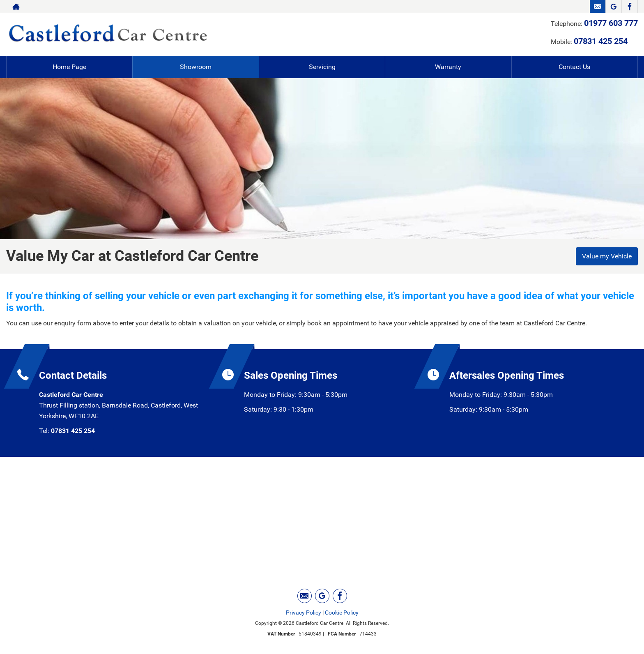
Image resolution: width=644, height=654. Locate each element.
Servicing (322, 67)
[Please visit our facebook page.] (629, 7)
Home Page (69, 67)
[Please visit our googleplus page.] (613, 7)
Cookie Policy (342, 613)
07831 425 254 (601, 41)
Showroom (196, 67)
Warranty (448, 67)
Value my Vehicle (607, 256)
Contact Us (574, 67)
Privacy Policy (304, 613)
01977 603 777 (611, 23)
